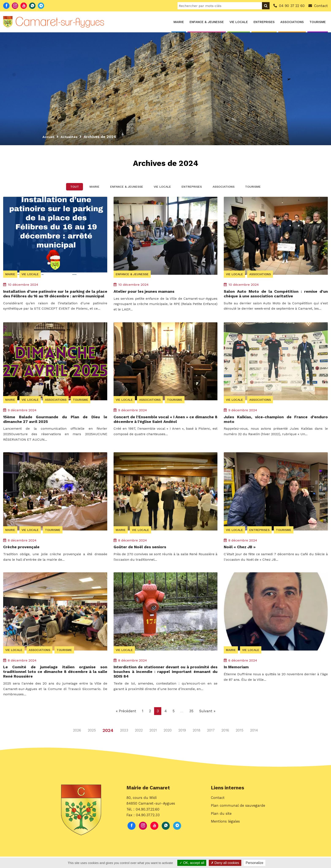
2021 (153, 742)
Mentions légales (225, 835)
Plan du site (221, 827)
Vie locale (239, 22)
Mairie (179, 22)
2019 (182, 742)
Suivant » (207, 722)
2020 (168, 742)
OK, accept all (192, 863)
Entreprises (264, 22)
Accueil (49, 137)
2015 (240, 742)
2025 (92, 742)
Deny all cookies (225, 863)
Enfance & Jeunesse (207, 22)
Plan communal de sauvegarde (238, 819)
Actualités (71, 137)
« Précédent (126, 722)
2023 (124, 742)
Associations (292, 22)
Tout (59, 189)
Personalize (255, 863)
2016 (225, 742)
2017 (211, 742)
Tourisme (318, 22)
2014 (254, 742)
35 (191, 722)
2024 (108, 742)
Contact (218, 811)
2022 (139, 742)
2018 (197, 742)
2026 (77, 742)
